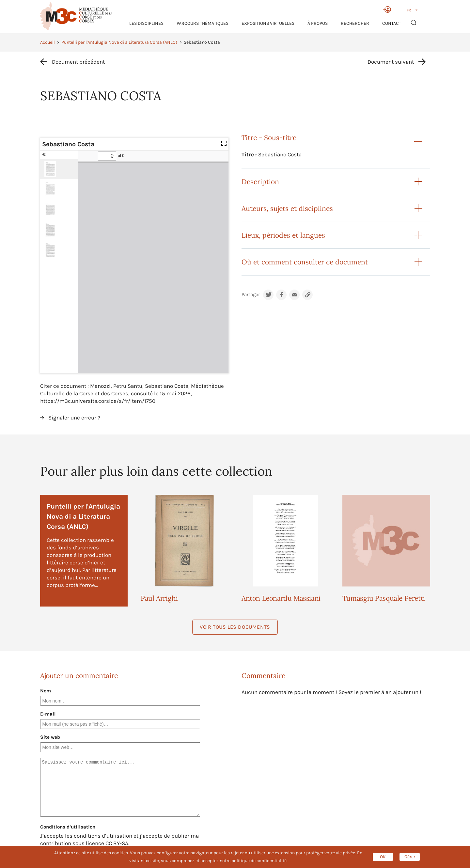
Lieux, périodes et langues (283, 235)
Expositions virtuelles (268, 23)
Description (260, 182)
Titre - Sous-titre (269, 138)
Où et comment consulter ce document (305, 262)
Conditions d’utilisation (68, 827)
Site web (50, 737)
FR (409, 10)
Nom (46, 691)
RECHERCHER (355, 23)
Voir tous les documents (235, 627)
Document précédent (78, 62)
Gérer (410, 857)
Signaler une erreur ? (74, 418)
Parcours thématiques (203, 23)
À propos (318, 23)
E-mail (48, 714)
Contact (392, 23)
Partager (251, 295)
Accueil (47, 42)
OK (383, 857)
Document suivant (391, 62)
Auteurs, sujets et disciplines (287, 208)
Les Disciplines (146, 23)
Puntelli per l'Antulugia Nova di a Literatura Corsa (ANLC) (119, 42)
